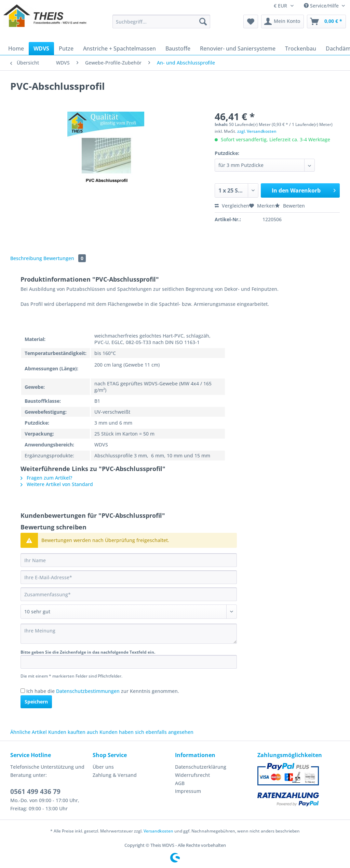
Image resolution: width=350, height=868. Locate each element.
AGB (180, 783)
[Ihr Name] (129, 560)
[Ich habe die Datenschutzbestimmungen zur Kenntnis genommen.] (23, 691)
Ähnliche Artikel (29, 732)
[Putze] (66, 48)
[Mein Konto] (282, 22)
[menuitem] (161, 25)
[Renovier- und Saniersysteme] (238, 48)
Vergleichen (232, 206)
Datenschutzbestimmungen (88, 691)
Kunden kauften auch (73, 732)
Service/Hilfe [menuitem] (322, 6)
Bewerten (290, 206)
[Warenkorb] (326, 22)
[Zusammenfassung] (129, 594)
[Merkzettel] (251, 22)
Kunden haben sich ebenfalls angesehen (146, 732)
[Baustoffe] (178, 48)
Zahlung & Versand (115, 775)
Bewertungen (65, 258)
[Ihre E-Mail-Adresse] (129, 577)
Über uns (103, 767)
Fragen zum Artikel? (46, 478)
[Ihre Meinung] (129, 634)
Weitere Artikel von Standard (57, 484)
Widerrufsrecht (192, 775)
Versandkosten (158, 831)
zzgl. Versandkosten (257, 131)
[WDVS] (41, 48)
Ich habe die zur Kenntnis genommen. (103, 691)
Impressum (188, 791)
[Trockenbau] (301, 48)
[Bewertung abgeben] (129, 612)
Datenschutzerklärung (201, 767)
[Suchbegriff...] (161, 22)
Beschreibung (26, 258)
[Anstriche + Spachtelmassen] (119, 48)
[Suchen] (203, 22)
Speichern (36, 702)
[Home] (16, 48)
